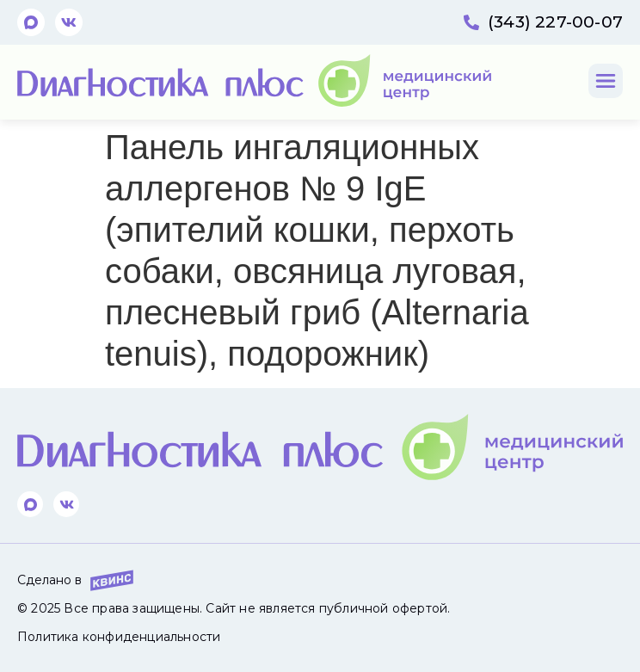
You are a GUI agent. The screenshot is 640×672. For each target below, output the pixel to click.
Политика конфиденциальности (119, 637)
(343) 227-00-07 (555, 22)
